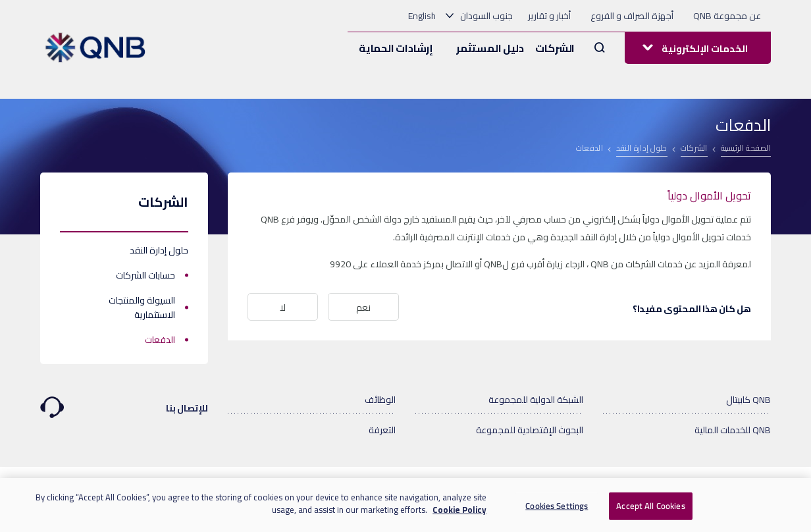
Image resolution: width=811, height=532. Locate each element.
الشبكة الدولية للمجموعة (536, 400)
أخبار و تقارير (549, 16)
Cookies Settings (557, 506)
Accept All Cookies (650, 506)
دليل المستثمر (490, 48)
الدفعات (160, 340)
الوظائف (380, 400)
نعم (363, 307)
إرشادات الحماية (396, 48)
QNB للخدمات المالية (733, 430)
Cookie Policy (459, 510)
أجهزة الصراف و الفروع (632, 16)
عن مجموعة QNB (727, 16)
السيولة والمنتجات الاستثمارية (142, 307)
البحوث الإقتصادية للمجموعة (530, 430)
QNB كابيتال (748, 400)
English (422, 16)
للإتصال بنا (124, 402)
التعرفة (382, 430)
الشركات (555, 48)
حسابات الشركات (145, 275)
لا (283, 307)
